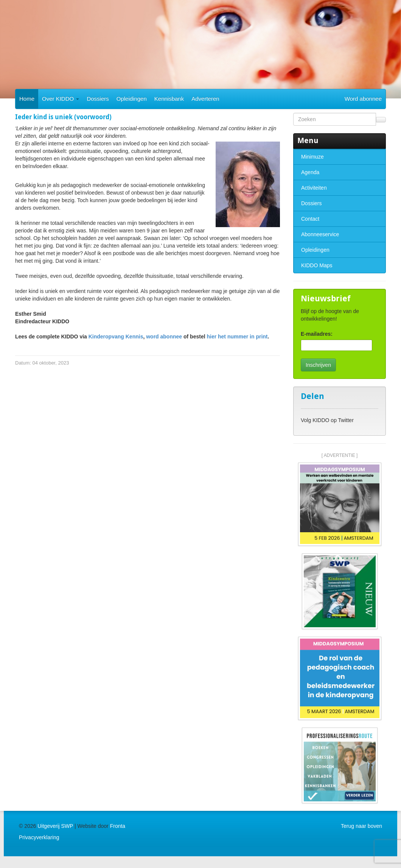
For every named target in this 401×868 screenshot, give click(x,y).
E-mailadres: (317, 334)
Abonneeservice (320, 234)
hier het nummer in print (237, 337)
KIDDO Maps (317, 265)
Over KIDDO (61, 99)
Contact (310, 219)
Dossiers (98, 99)
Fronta (118, 826)
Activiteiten (314, 188)
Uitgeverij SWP (55, 826)
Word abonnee (363, 99)
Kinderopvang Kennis (116, 337)
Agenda (310, 172)
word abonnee (164, 337)
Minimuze (312, 157)
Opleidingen (132, 99)
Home (27, 99)
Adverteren (205, 99)
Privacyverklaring (39, 837)
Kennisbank (169, 99)
